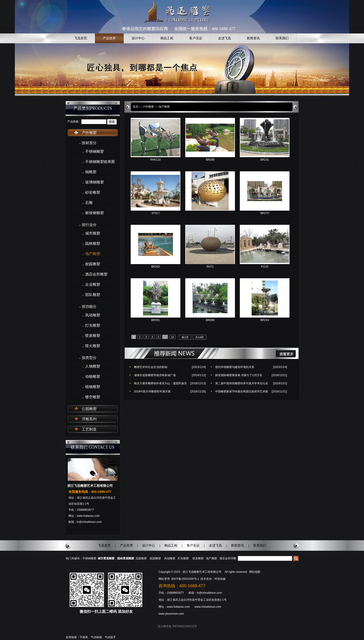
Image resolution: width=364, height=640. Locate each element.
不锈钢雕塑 (94, 152)
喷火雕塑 (93, 346)
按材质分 (89, 143)
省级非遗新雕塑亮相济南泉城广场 (155, 375)
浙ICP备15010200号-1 (185, 579)
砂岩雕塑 (93, 192)
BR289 (210, 320)
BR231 (265, 160)
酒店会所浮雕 (228, 558)
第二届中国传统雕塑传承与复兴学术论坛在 (242, 383)
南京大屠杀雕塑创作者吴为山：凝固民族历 (160, 383)
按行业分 (89, 225)
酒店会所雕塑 (96, 274)
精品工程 (167, 38)
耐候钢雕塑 (94, 213)
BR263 (156, 267)
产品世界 (109, 38)
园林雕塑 (93, 244)
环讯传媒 (220, 579)
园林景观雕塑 (126, 558)
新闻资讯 (253, 38)
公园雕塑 (89, 409)
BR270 (265, 213)
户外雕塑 (89, 133)
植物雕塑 (93, 387)
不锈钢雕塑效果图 (100, 162)
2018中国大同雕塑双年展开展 (152, 391)
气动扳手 (110, 637)
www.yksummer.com (171, 614)
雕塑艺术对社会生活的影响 (151, 367)
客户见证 (196, 38)
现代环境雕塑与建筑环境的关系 (235, 367)
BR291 (156, 320)
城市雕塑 (93, 233)
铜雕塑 (91, 172)
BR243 (265, 320)
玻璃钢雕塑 (94, 182)
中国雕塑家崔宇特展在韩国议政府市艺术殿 (242, 391)
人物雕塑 (93, 366)
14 (172, 337)
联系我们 (282, 38)
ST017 (155, 213)
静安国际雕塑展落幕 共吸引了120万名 (239, 375)
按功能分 (89, 307)
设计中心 (138, 38)
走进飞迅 (224, 38)
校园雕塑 (93, 264)
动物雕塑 (93, 377)
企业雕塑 (93, 285)
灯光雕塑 (93, 325)
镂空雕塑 (93, 397)
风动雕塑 (93, 315)
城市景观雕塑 (106, 558)
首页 (136, 107)
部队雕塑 (93, 295)
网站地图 (255, 572)
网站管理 (164, 579)
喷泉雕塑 (93, 336)
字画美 (84, 637)
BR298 (210, 160)
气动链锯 (96, 637)
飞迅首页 (81, 38)
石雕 (89, 203)
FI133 (265, 267)
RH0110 (156, 160)
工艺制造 (89, 429)
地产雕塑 (93, 254)
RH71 (210, 267)
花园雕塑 (141, 558)
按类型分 (89, 358)
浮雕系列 (89, 419)
